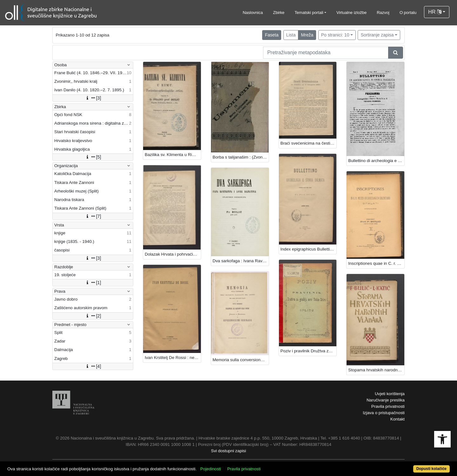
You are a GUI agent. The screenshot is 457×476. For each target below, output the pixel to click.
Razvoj (383, 13)
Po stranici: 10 (335, 35)
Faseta (272, 35)
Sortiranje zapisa (377, 35)
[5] (93, 157)
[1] (93, 283)
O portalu (408, 13)
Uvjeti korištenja (390, 394)
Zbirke (279, 13)
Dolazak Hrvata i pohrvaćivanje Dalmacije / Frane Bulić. (173, 254)
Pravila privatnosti (388, 406)
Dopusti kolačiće (431, 469)
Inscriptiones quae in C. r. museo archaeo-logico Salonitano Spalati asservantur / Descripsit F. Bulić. (376, 263)
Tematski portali (309, 13)
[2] (93, 316)
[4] (93, 366)
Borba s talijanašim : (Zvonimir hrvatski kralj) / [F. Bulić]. (241, 157)
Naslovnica (253, 13)
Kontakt (397, 419)
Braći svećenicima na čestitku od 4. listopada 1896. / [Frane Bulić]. (309, 143)
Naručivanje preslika (386, 400)
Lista (291, 35)
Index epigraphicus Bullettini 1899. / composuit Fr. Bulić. (309, 249)
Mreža (307, 35)
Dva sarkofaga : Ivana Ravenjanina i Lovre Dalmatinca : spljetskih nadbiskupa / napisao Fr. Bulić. (241, 261)
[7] (93, 216)
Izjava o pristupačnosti (384, 413)
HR (435, 12)
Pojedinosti (211, 469)
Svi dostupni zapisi (228, 451)
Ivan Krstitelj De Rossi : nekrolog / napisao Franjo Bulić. (173, 358)
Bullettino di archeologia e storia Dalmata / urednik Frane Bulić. (376, 161)
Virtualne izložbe (351, 13)
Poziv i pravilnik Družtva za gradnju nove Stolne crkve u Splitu (309, 351)
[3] (93, 98)
